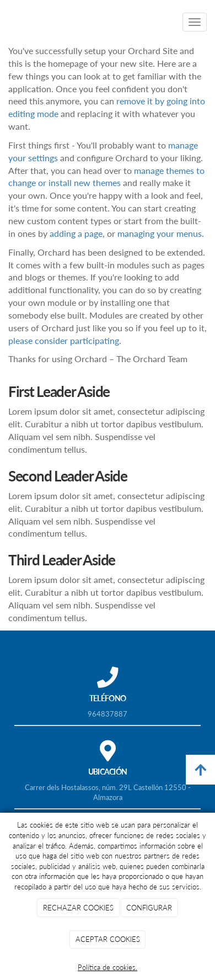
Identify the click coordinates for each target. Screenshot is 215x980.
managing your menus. (161, 233)
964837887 (108, 714)
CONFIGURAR (149, 908)
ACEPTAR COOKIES (108, 939)
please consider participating (64, 340)
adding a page (76, 233)
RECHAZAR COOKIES (78, 908)
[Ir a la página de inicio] (6, 22)
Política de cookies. (108, 967)
